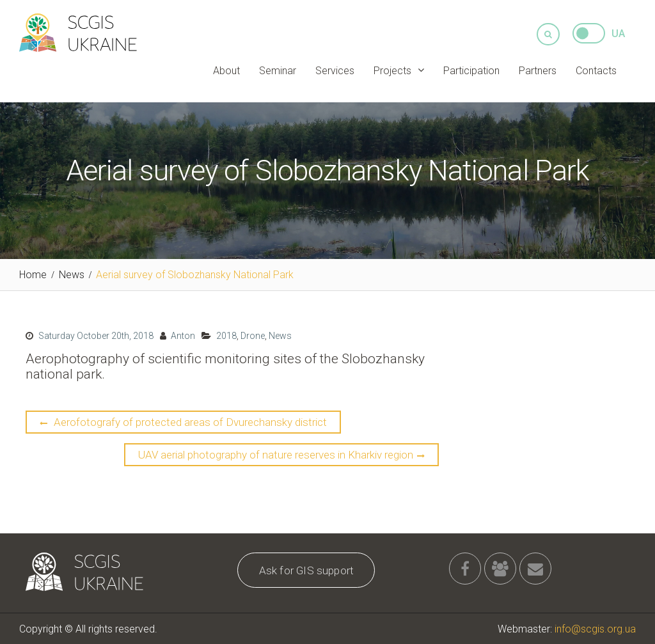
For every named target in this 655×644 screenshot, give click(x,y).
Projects (392, 70)
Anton (183, 335)
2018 (226, 335)
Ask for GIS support (307, 570)
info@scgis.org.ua (595, 628)
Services (335, 70)
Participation (471, 70)
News (280, 335)
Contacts (596, 70)
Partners (538, 70)
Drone (253, 335)
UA (618, 33)
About (226, 70)
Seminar (278, 70)
